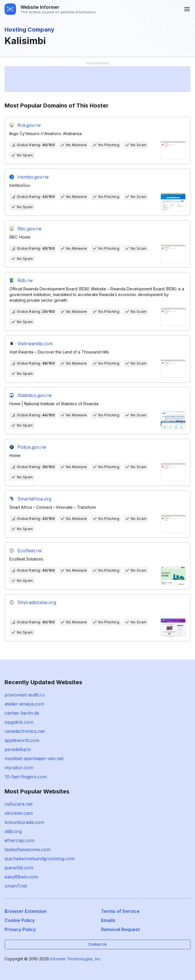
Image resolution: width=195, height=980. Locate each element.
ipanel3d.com (19, 868)
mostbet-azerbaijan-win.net (34, 758)
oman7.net (16, 886)
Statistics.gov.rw (35, 395)
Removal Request (120, 929)
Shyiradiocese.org (37, 602)
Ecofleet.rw (30, 551)
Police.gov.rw (32, 447)
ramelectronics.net (25, 731)
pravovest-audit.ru (24, 695)
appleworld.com (22, 740)
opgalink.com (19, 722)
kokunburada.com (24, 822)
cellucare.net (19, 804)
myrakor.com (19, 768)
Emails (108, 920)
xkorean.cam (19, 813)
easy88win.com (21, 877)
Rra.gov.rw (29, 125)
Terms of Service (120, 911)
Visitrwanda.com (35, 344)
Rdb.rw (25, 280)
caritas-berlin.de (22, 713)
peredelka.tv (18, 749)
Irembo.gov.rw (33, 177)
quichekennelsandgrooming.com (40, 859)
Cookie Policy (20, 920)
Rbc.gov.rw (29, 229)
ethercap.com (19, 840)
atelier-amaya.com (24, 704)
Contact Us (97, 944)
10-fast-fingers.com (26, 777)
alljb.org (13, 831)
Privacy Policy (20, 929)
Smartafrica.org (34, 499)
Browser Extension (26, 911)
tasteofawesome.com (27, 849)
